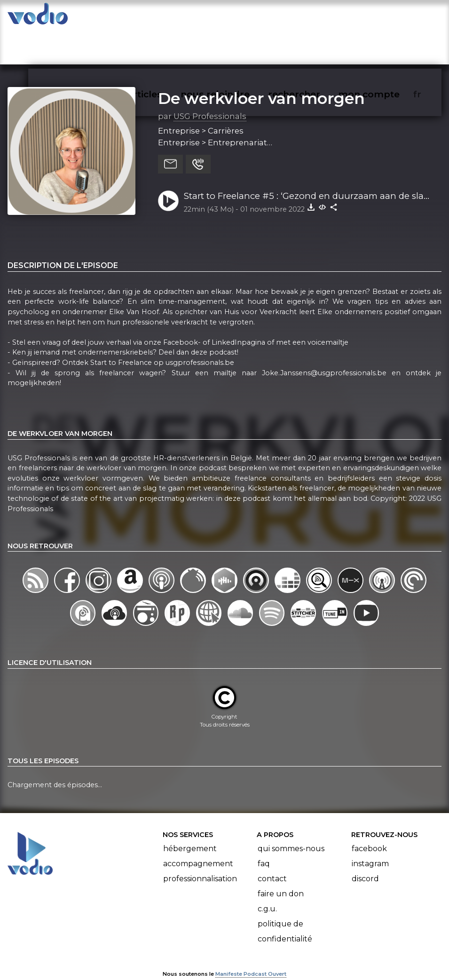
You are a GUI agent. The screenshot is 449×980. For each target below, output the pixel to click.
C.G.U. (267, 881)
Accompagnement (198, 836)
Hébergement (190, 821)
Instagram (370, 836)
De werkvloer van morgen (261, 71)
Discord (365, 851)
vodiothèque (102, 44)
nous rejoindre (234, 44)
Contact (272, 851)
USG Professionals (210, 88)
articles (166, 44)
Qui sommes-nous (291, 821)
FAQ (264, 836)
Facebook (369, 821)
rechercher (311, 44)
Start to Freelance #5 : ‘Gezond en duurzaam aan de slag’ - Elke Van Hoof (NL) (308, 169)
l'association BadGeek (144, 959)
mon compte (384, 44)
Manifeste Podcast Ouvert (251, 946)
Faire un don (281, 866)
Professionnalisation (200, 851)
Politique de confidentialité (285, 904)
